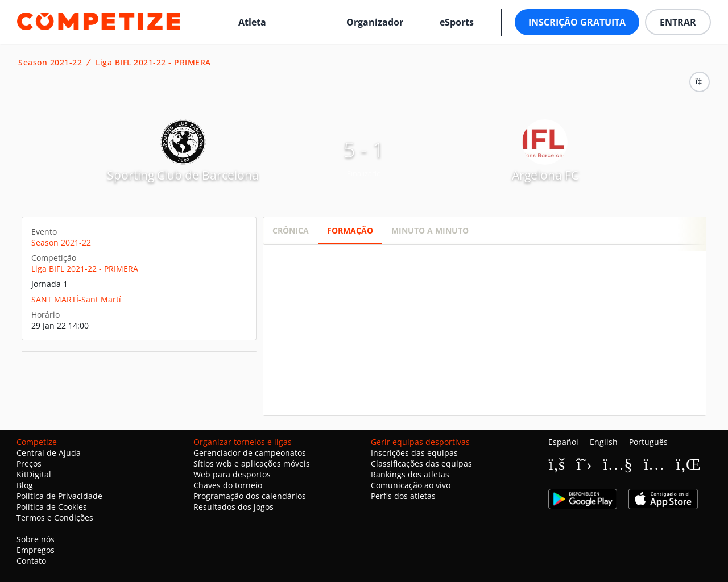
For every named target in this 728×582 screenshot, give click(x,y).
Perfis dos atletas (403, 496)
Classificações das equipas (421, 463)
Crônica (291, 230)
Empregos (36, 550)
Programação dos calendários (250, 496)
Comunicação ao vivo (411, 485)
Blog (25, 485)
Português (648, 442)
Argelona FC (545, 175)
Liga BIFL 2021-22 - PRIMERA (153, 63)
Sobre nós (36, 539)
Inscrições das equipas (414, 453)
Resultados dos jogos (233, 507)
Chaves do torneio (228, 485)
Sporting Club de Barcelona (183, 175)
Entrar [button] (678, 22)
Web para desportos (232, 474)
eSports (457, 22)
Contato (31, 561)
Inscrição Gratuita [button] (577, 22)
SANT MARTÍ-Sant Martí (76, 299)
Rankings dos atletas (410, 474)
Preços (29, 463)
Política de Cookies (52, 507)
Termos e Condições (55, 517)
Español (563, 442)
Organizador (375, 22)
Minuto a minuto (430, 230)
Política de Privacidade (59, 496)
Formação (350, 230)
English (604, 442)
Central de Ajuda (49, 453)
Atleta (252, 22)
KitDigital (34, 474)
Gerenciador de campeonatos (250, 453)
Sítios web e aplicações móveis (252, 463)
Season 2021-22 (50, 63)
